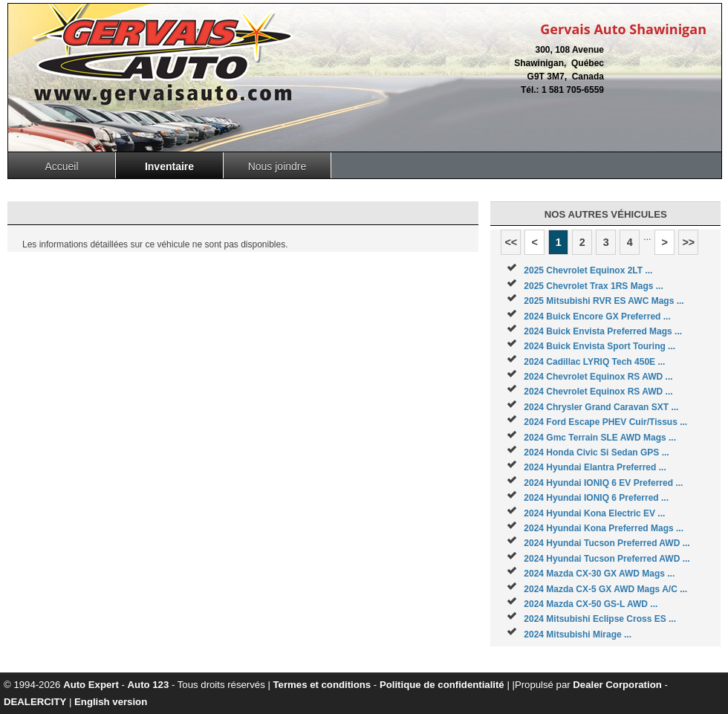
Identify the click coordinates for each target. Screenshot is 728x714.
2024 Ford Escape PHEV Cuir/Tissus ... (605, 422)
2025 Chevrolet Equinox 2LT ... (588, 270)
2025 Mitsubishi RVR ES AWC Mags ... (604, 301)
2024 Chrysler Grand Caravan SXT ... (601, 407)
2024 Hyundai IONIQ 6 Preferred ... (596, 498)
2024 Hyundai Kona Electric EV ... (594, 513)
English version (111, 702)
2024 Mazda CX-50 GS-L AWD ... (591, 604)
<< (511, 242)
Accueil (61, 166)
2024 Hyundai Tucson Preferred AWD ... (607, 543)
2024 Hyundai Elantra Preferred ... (595, 467)
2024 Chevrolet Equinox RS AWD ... (598, 377)
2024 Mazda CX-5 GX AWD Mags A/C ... (605, 589)
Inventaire (169, 166)
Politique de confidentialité (442, 685)
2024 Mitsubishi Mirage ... (578, 635)
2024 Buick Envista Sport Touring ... (599, 346)
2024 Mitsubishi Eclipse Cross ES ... (600, 619)
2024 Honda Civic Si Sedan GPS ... (596, 452)
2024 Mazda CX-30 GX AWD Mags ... (599, 574)
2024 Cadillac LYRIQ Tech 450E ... (594, 362)
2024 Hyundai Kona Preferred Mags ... (604, 528)
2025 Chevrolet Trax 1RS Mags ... (593, 286)
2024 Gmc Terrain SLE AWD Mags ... (600, 438)
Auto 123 (149, 685)
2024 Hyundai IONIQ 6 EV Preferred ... (603, 483)
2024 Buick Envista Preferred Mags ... (603, 331)
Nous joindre (277, 166)
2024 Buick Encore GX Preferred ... (597, 317)
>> (688, 242)
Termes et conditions (322, 685)
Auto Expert (91, 685)
